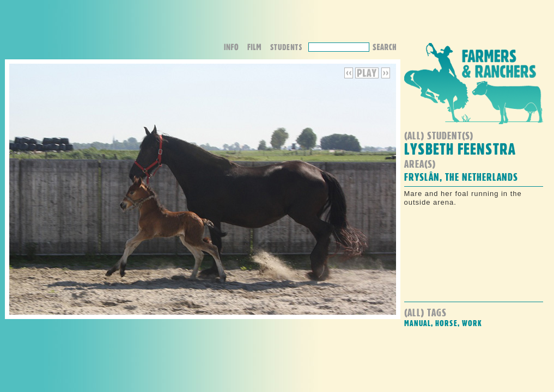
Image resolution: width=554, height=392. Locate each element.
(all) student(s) (439, 135)
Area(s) (420, 164)
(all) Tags (425, 312)
